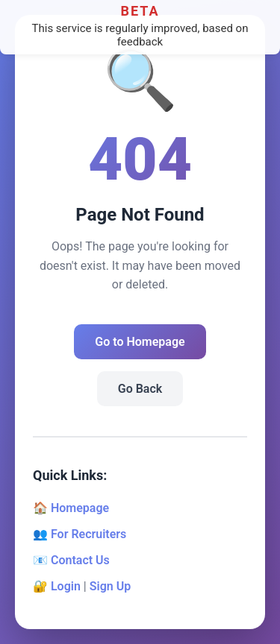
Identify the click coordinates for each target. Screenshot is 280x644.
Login (66, 586)
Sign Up (110, 586)
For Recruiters (88, 534)
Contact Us (80, 560)
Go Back (140, 389)
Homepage (80, 508)
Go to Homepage (140, 342)
